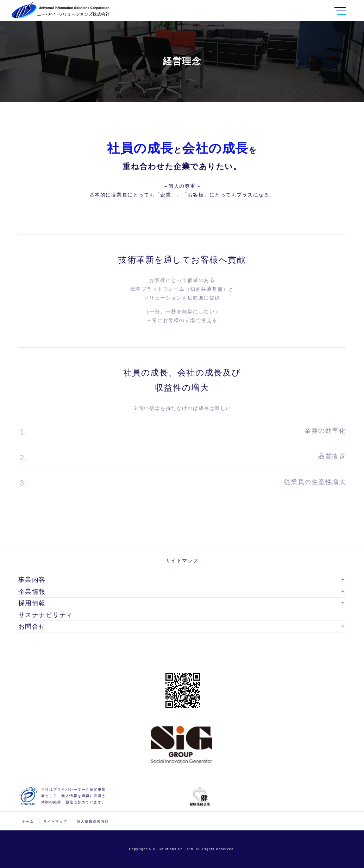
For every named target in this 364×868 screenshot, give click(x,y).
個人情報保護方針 (93, 821)
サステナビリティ (46, 615)
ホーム (28, 821)
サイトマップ (55, 821)
